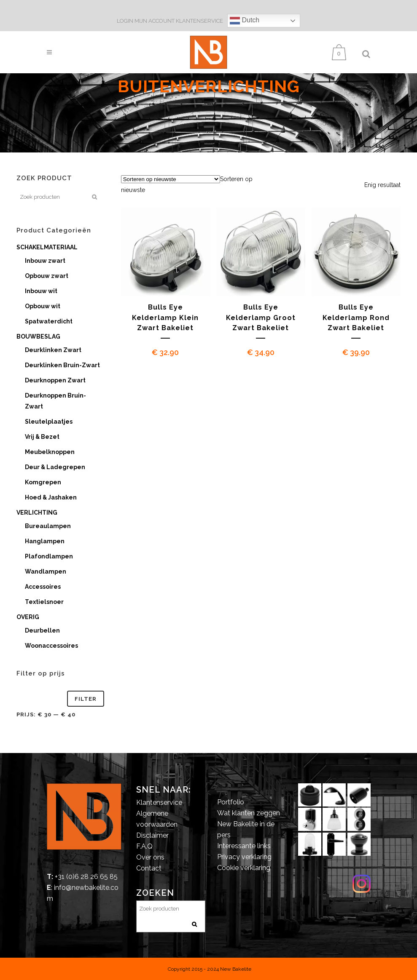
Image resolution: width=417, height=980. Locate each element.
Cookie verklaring (244, 868)
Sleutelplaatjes (49, 422)
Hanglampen (45, 541)
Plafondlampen (49, 556)
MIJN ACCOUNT (155, 21)
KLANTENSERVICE (199, 21)
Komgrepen (43, 482)
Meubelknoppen (50, 452)
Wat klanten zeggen (249, 813)
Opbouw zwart (47, 276)
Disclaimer (152, 835)
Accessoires (43, 587)
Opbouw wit (43, 306)
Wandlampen (46, 571)
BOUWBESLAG (38, 336)
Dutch (245, 21)
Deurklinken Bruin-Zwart (62, 365)
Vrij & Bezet (42, 437)
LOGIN (126, 21)
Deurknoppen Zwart (55, 380)
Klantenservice (159, 802)
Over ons (150, 857)
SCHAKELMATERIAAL (47, 247)
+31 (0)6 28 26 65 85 (86, 877)
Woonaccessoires (51, 646)
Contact (149, 868)
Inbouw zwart (45, 261)
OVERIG (28, 617)
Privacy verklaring (244, 857)
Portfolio (231, 802)
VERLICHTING (37, 513)
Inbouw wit (41, 291)
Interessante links (244, 846)
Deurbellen (42, 630)
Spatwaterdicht (49, 321)
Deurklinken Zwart (53, 350)
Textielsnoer (44, 602)
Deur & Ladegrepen (55, 467)
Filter (86, 699)
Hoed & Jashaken (51, 497)
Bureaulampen (48, 526)
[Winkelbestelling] (171, 179)
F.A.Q (144, 846)
